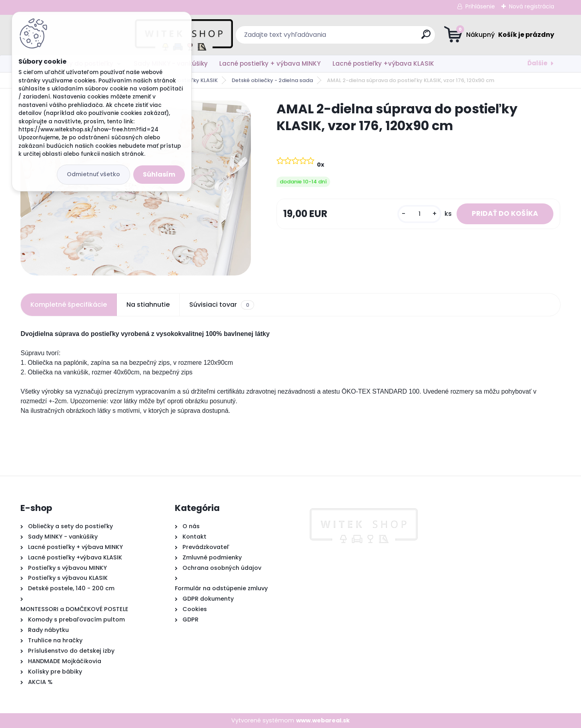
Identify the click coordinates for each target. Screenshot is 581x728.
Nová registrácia (532, 6)
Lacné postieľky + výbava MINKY (270, 63)
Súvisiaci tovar (221, 305)
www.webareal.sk (323, 720)
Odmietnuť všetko (93, 174)
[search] (369, 37)
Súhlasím (159, 174)
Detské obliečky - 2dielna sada (272, 80)
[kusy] (419, 217)
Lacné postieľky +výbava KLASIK (383, 63)
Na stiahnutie (148, 305)
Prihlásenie (480, 6)
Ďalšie (537, 63)
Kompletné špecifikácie (69, 305)
